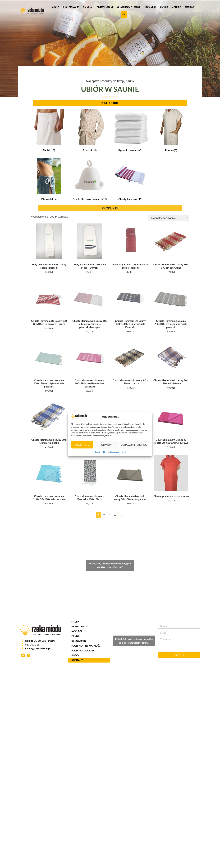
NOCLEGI (88, 7)
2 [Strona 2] (104, 515)
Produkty (150, 7)
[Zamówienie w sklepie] (168, 218)
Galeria (176, 7)
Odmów (106, 445)
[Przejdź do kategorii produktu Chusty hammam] (130, 180)
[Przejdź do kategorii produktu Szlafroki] (90, 131)
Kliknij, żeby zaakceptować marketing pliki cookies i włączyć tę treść (110, 565)
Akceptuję (82, 445)
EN (124, 14)
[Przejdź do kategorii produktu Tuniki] (49, 131)
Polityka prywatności (117, 452)
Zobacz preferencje (134, 445)
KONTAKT (190, 7)
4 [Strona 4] (115, 515)
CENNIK (164, 7)
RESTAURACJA (71, 7)
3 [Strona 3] (109, 515)
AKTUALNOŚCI (105, 7)
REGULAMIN (79, 641)
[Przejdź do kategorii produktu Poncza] (171, 131)
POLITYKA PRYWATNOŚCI (86, 646)
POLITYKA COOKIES (83, 650)
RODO (75, 655)
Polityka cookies (100, 452)
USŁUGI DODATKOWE (128, 7)
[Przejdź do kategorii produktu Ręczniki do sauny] (130, 131)
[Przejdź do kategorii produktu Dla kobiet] (49, 180)
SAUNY (56, 7)
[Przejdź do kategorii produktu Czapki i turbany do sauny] (90, 180)
